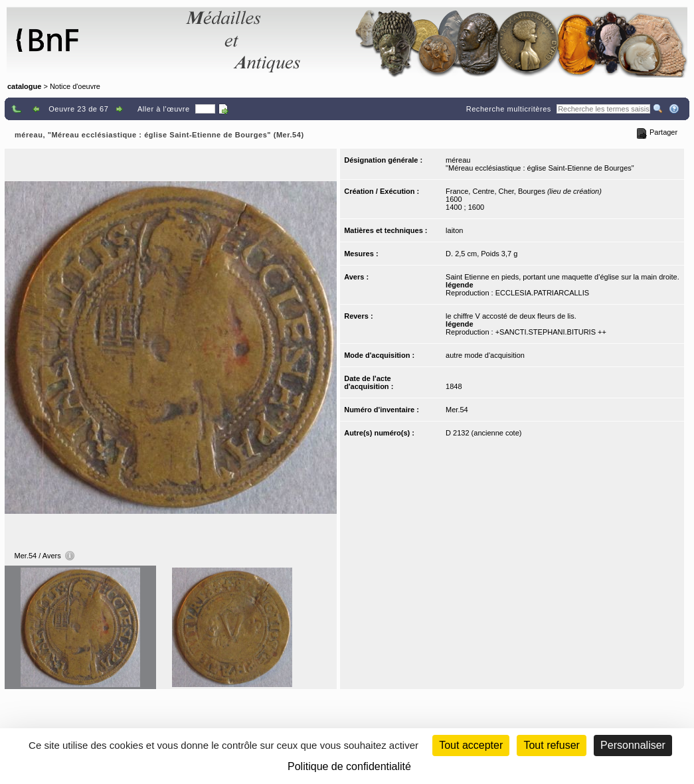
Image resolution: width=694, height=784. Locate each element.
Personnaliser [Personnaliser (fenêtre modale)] (633, 745)
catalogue (24, 86)
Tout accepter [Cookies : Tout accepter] (471, 745)
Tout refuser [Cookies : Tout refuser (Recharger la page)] (551, 745)
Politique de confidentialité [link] (349, 766)
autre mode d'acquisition (485, 355)
